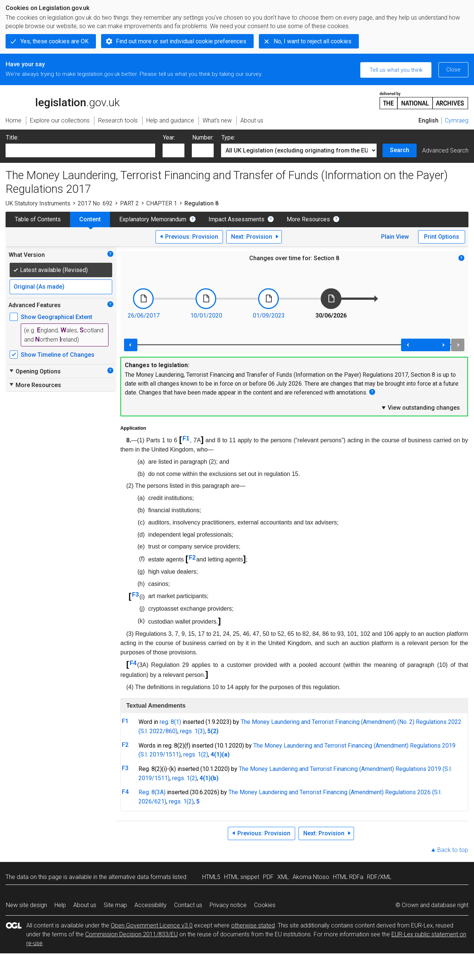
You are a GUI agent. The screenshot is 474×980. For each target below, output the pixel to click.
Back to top (453, 850)
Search (400, 150)
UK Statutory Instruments (38, 203)
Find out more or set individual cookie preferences (181, 41)
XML (283, 877)
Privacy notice (228, 905)
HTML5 (211, 877)
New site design (26, 905)
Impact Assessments (236, 219)
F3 (135, 595)
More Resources (308, 219)
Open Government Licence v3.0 (152, 925)
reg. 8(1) (170, 722)
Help (60, 905)
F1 (186, 438)
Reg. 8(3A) (152, 792)
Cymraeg (457, 120)
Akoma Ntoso (311, 877)
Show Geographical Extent (56, 317)
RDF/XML (379, 877)
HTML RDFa (348, 877)
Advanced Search (445, 150)
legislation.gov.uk (63, 100)
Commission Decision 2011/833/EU (131, 934)
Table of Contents (38, 219)
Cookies (265, 905)
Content (90, 219)
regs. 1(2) (196, 754)
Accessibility (151, 905)
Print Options (442, 237)
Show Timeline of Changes (58, 355)
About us (85, 905)
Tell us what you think (396, 70)
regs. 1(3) (192, 731)
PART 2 (129, 203)
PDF (268, 877)
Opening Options (35, 371)
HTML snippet (242, 877)
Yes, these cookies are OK (54, 41)
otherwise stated (253, 925)
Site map (115, 905)
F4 (133, 663)
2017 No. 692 (95, 203)
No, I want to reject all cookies (313, 41)
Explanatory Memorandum (153, 219)
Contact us (188, 905)
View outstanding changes (420, 407)
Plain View (395, 237)
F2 (192, 558)
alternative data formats (140, 877)
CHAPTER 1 (162, 203)
